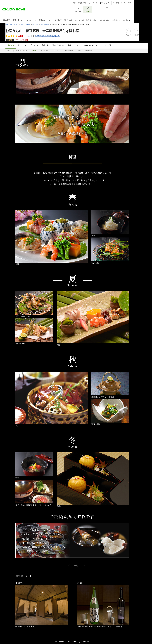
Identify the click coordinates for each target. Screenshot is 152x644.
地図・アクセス (74, 45)
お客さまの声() (90, 45)
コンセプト (44, 51)
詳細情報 (89, 51)
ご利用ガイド (82, 3)
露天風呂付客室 (22, 51)
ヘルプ (73, 3)
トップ (9, 51)
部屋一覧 (45, 45)
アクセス (57, 51)
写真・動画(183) (58, 45)
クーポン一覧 (106, 45)
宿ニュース (22, 45)
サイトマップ (93, 3)
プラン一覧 (34, 45)
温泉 (79, 51)
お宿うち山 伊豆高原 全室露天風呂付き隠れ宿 (42, 31)
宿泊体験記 (69, 51)
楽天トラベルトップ (12, 25)
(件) (27, 36)
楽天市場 (116, 3)
